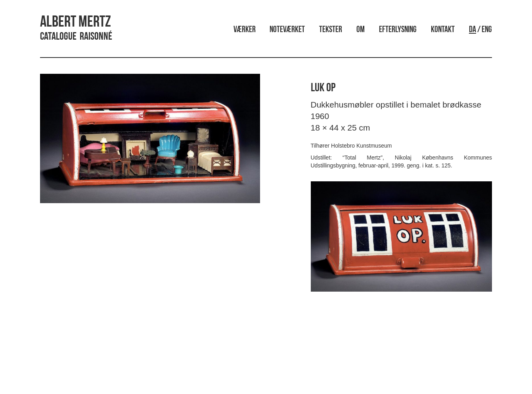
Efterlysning (398, 30)
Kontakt (443, 30)
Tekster (331, 30)
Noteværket (287, 30)
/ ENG (480, 30)
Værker (245, 30)
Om (361, 30)
